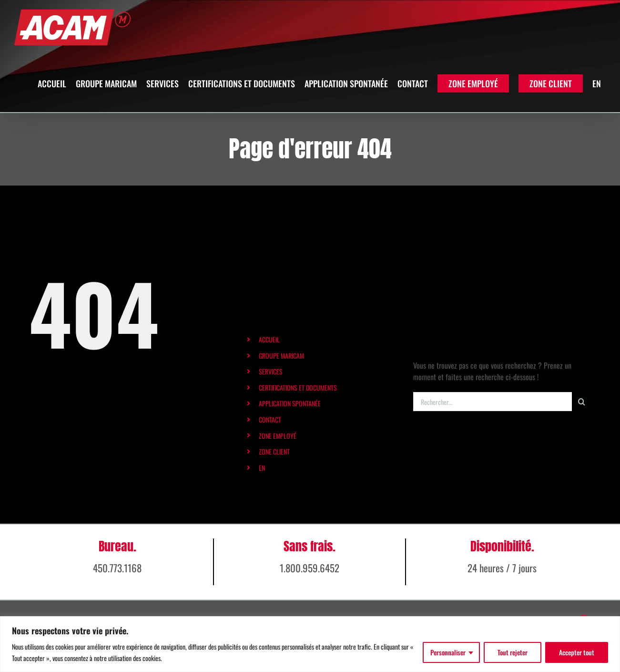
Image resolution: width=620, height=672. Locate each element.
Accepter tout (577, 652)
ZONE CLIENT (274, 451)
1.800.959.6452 (310, 593)
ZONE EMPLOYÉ (278, 436)
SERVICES (271, 371)
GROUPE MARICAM (281, 356)
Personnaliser (448, 652)
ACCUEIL (269, 339)
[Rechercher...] (493, 402)
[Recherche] (581, 402)
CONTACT (270, 419)
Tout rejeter (513, 652)
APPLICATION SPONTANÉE (290, 403)
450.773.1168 (117, 593)
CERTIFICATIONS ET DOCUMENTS (298, 388)
